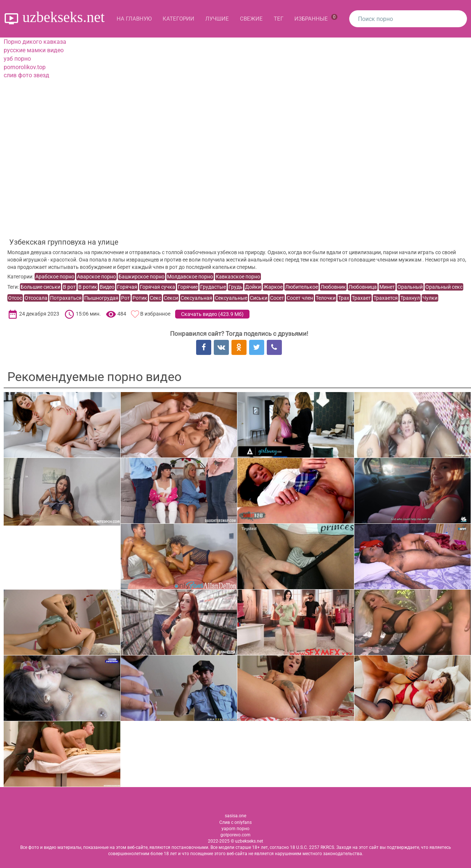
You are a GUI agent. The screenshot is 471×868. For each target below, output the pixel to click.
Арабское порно (55, 277)
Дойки (253, 287)
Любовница (363, 287)
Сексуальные (231, 298)
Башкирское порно (141, 277)
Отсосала (36, 298)
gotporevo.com (235, 835)
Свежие (251, 19)
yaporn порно (235, 829)
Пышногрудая (101, 298)
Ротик (140, 298)
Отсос (15, 298)
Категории (178, 19)
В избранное (155, 314)
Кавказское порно (238, 277)
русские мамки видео (34, 50)
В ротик (88, 287)
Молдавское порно (190, 277)
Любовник (333, 287)
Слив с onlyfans (235, 822)
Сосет (277, 298)
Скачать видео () (212, 314)
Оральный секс (444, 287)
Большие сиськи (40, 287)
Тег (279, 19)
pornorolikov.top (25, 67)
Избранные (316, 18)
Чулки (430, 298)
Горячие (188, 287)
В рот (69, 287)
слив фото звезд (26, 75)
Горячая (127, 287)
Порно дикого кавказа (35, 42)
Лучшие (217, 19)
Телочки (326, 298)
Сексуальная (196, 298)
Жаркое (273, 287)
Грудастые (213, 287)
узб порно (17, 59)
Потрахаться (66, 298)
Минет (387, 287)
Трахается (386, 298)
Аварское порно (96, 277)
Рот (125, 298)
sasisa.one (235, 816)
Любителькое (302, 287)
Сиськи (259, 298)
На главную (134, 19)
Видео (107, 287)
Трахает (361, 298)
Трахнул (410, 298)
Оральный (410, 287)
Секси (171, 298)
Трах (344, 298)
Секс (155, 298)
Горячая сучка (157, 287)
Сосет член (300, 298)
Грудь (235, 287)
